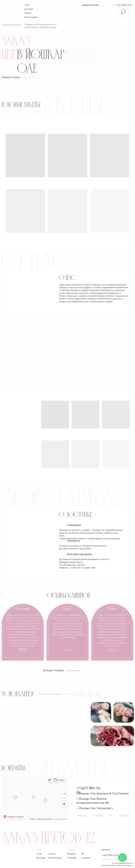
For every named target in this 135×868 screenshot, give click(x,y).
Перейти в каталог (110, 859)
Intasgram (86, 858)
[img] (11, 14)
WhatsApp (72, 858)
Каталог (28, 13)
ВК (83, 854)
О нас (27, 5)
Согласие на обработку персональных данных (117, 865)
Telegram (71, 854)
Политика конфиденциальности (122, 863)
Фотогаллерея (31, 17)
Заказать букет (11, 77)
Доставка (29, 9)
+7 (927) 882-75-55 (124, 5)
